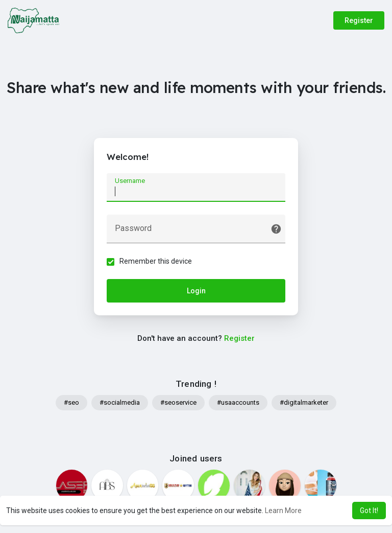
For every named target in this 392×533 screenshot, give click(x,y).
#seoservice (178, 402)
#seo (71, 402)
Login (196, 291)
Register (359, 20)
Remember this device (156, 261)
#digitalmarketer (304, 402)
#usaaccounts (238, 402)
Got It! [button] (369, 511)
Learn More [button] (283, 511)
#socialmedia (120, 402)
